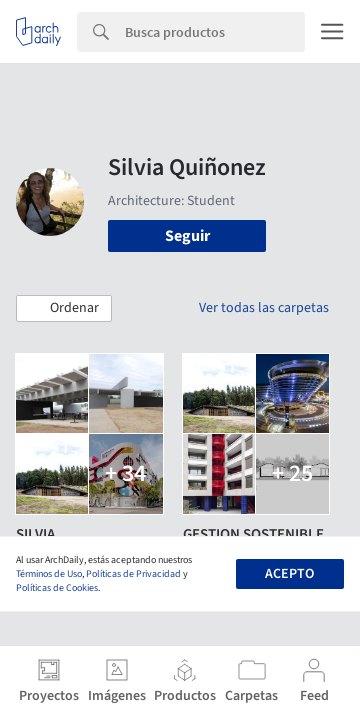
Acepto (289, 574)
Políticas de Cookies (57, 588)
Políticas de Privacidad (133, 574)
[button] (64, 309)
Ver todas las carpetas (264, 308)
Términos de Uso (49, 574)
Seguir (187, 236)
